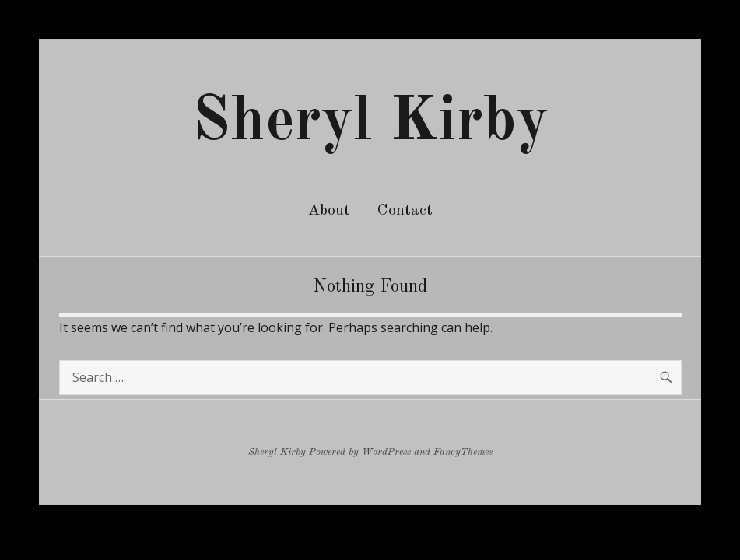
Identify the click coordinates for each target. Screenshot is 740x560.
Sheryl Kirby (370, 123)
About (329, 211)
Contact (405, 211)
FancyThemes (463, 452)
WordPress (386, 452)
